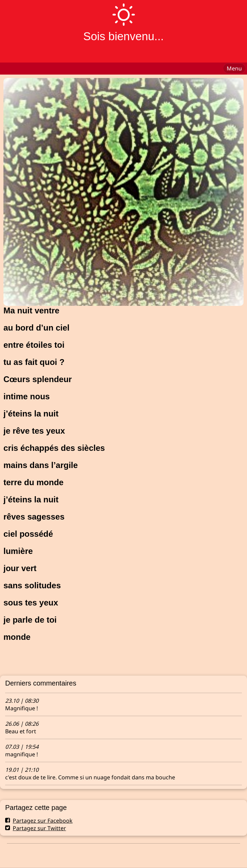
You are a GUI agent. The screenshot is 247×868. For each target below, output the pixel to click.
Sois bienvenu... (124, 36)
